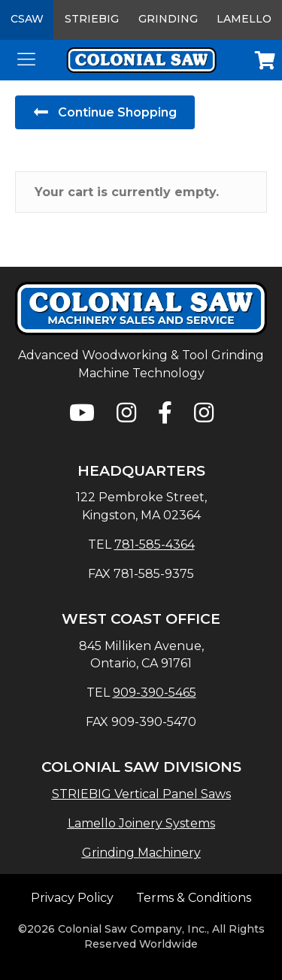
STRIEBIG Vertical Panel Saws (141, 794)
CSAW (27, 19)
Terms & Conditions (194, 898)
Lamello (244, 19)
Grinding (168, 19)
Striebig (92, 19)
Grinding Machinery (141, 853)
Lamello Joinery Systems (141, 823)
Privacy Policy (72, 898)
